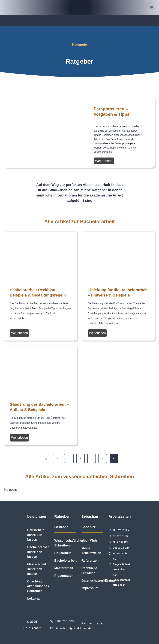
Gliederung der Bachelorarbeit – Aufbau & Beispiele (39, 407)
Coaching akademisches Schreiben (38, 586)
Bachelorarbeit (65, 561)
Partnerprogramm (95, 623)
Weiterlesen (105, 161)
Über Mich (89, 541)
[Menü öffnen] (151, 7)
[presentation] (39, 132)
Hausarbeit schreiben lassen (35, 535)
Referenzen (90, 561)
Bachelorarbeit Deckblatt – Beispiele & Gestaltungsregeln (38, 293)
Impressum (90, 588)
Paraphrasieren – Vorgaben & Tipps (112, 112)
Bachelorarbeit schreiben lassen (38, 552)
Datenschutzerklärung (98, 580)
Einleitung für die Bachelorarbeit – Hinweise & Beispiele (118, 293)
